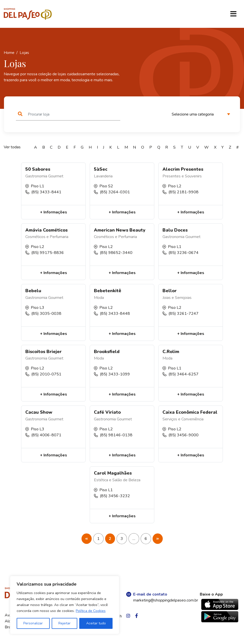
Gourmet (56, 176)
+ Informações (54, 212)
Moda (99, 298)
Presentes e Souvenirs (182, 176)
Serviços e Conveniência (183, 419)
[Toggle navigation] (233, 14)
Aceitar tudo (96, 623)
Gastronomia (36, 176)
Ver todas (12, 147)
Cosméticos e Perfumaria (47, 237)
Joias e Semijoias (177, 298)
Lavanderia (103, 176)
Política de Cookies (91, 611)
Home (9, 53)
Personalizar (33, 623)
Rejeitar (64, 623)
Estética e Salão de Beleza (117, 480)
